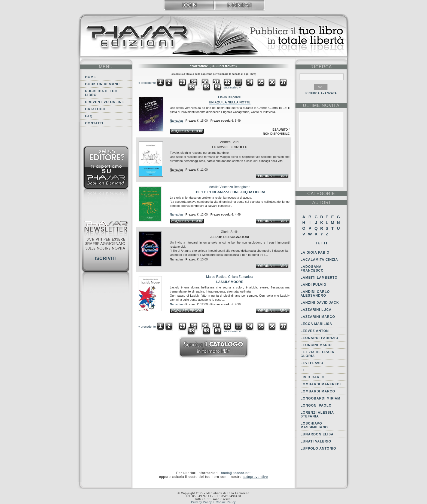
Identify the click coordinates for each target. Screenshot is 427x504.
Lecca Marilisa (316, 324)
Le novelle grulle (230, 147)
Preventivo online (105, 102)
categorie (321, 194)
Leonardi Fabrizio (320, 338)
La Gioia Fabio (315, 253)
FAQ (89, 116)
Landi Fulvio (314, 285)
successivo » (232, 87)
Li (302, 370)
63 (206, 87)
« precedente (147, 83)
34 (250, 82)
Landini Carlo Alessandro (315, 294)
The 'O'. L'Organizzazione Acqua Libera (230, 192)
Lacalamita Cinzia (319, 260)
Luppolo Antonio (318, 448)
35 (261, 82)
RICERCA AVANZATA (321, 93)
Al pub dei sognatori (230, 237)
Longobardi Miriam (321, 398)
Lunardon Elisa (317, 434)
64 (218, 87)
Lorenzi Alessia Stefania (317, 414)
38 (191, 87)
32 (227, 82)
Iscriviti (106, 258)
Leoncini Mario (316, 345)
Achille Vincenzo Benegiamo (230, 187)
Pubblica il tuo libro (101, 93)
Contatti (94, 123)
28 (182, 82)
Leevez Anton (315, 331)
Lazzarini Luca (316, 310)
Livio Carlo (313, 377)
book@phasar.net (236, 473)
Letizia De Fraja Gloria (318, 354)
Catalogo (95, 109)
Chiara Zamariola (241, 277)
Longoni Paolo (316, 405)
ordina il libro (273, 176)
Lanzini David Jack (320, 303)
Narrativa (176, 121)
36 (272, 82)
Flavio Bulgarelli (230, 97)
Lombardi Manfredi (321, 384)
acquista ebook (187, 131)
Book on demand (103, 84)
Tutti (321, 243)
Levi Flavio (312, 363)
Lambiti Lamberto (319, 278)
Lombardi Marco (318, 391)
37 (283, 82)
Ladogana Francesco (312, 269)
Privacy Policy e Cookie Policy (213, 502)
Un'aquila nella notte (230, 102)
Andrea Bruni (230, 142)
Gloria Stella (230, 232)
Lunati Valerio (316, 441)
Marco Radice (216, 277)
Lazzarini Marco (318, 317)
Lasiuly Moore (230, 282)
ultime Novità (321, 105)
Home (91, 77)
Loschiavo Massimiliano (314, 425)
